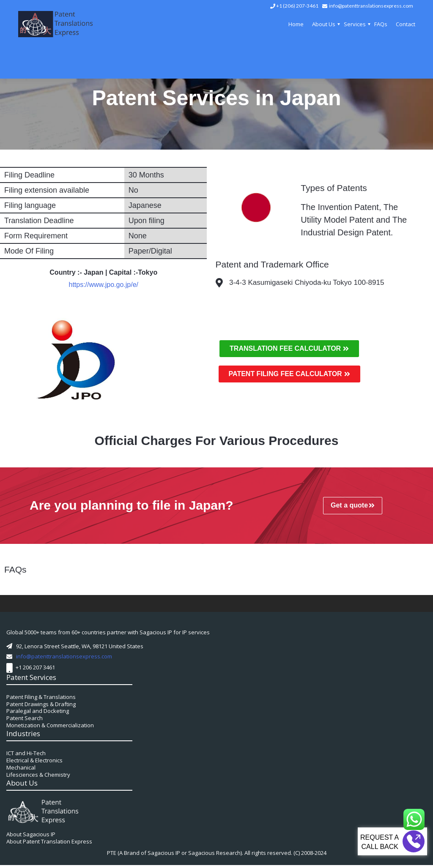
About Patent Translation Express (49, 844)
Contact (406, 24)
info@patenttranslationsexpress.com (371, 6)
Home (296, 24)
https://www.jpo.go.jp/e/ (103, 285)
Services (355, 24)
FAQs (381, 24)
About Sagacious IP (31, 837)
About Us (324, 24)
